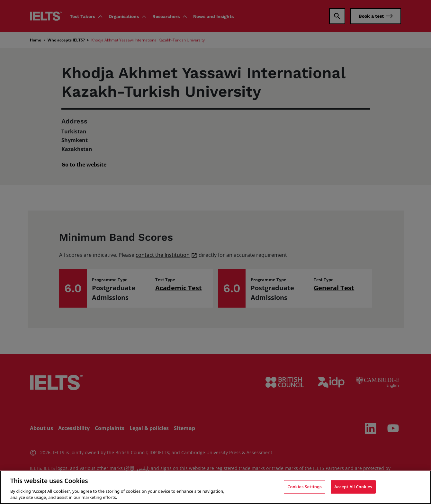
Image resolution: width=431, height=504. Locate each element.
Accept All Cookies (353, 487)
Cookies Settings (305, 487)
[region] (215, 487)
